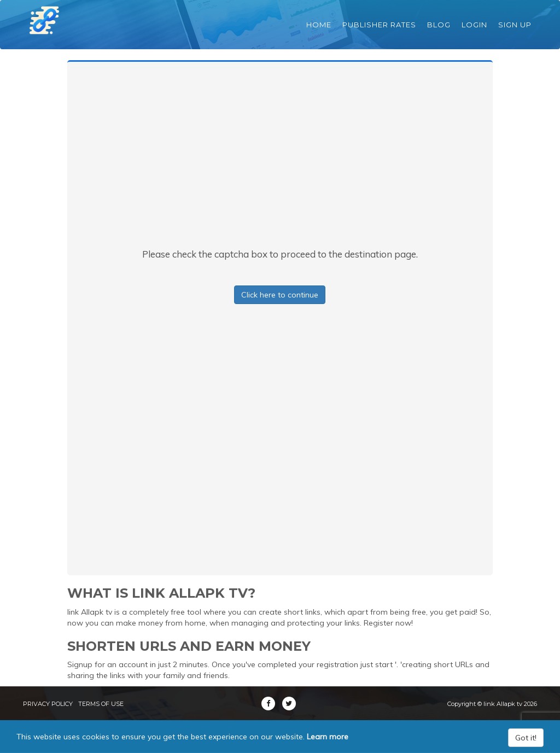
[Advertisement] (280, 166)
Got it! (526, 738)
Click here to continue (280, 295)
